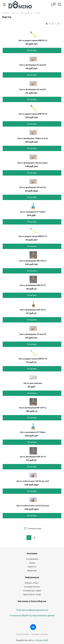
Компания (32, 553)
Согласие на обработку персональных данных (32, 616)
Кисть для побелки (33, 383)
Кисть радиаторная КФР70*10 (33, 114)
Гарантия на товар (32, 594)
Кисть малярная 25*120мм (33, 432)
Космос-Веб (42, 640)
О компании (32, 559)
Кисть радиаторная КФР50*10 (33, 40)
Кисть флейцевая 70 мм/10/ (33, 334)
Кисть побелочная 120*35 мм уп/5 (33, 506)
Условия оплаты (32, 587)
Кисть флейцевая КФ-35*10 (33, 285)
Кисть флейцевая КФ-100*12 (33, 261)
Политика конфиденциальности (32, 610)
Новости (32, 567)
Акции (32, 563)
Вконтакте (33, 627)
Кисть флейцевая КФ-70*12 (33, 310)
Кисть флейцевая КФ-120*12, (33, 408)
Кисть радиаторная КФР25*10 (33, 359)
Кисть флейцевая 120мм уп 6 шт (33, 138)
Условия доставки (32, 591)
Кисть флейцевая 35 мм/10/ (33, 65)
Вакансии (32, 571)
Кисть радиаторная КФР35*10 (33, 236)
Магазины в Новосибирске (32, 601)
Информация (32, 577)
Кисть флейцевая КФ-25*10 (33, 457)
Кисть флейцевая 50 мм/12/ (33, 187)
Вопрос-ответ (32, 583)
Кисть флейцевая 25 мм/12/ (33, 89)
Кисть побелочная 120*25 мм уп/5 (33, 481)
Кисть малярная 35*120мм (33, 212)
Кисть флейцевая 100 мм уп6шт (33, 163)
